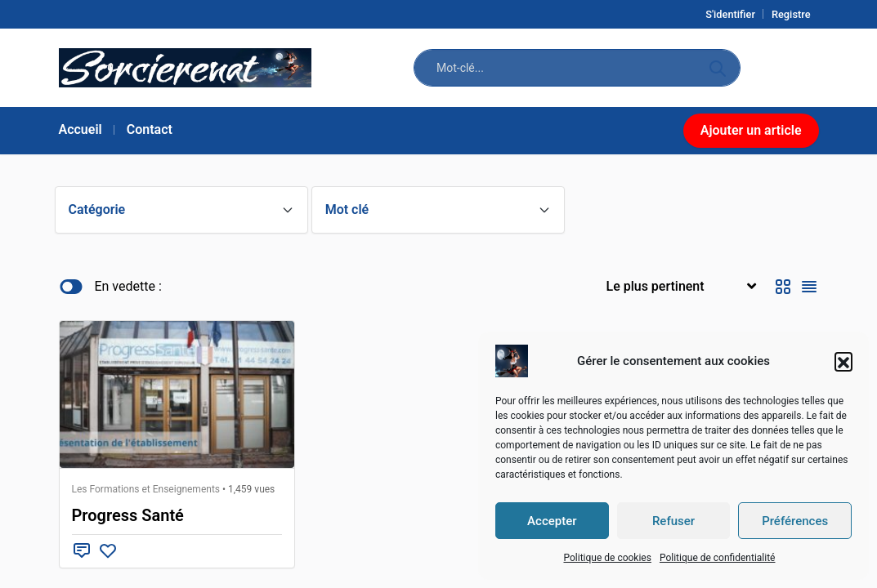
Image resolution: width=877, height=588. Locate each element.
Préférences (795, 521)
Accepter (552, 521)
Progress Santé (128, 515)
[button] (843, 361)
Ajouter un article (751, 130)
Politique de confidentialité (718, 558)
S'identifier (730, 14)
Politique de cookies (607, 558)
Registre (791, 14)
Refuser (673, 521)
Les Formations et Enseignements (146, 489)
